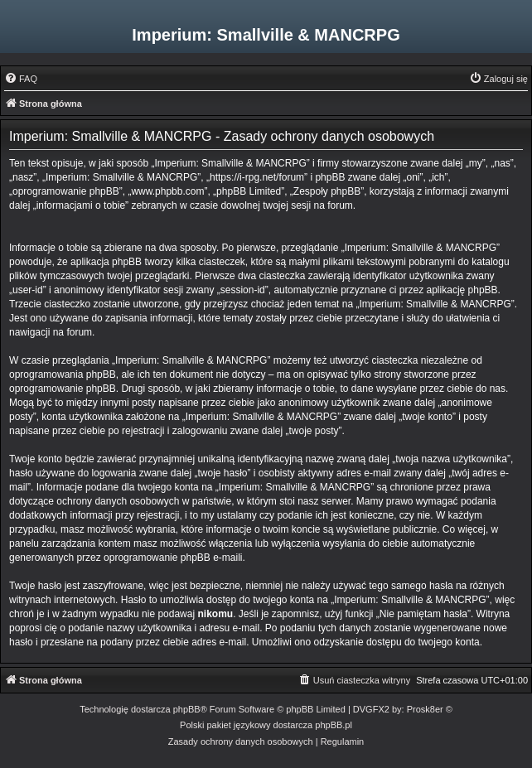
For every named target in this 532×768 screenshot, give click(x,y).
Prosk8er (425, 709)
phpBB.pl (334, 725)
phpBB (187, 709)
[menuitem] (21, 79)
